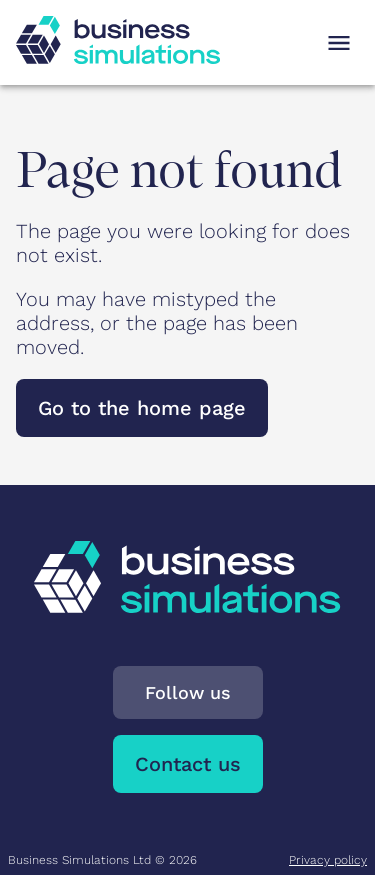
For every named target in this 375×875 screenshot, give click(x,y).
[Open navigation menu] (339, 43)
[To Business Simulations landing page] (118, 57)
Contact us (188, 764)
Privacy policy (328, 860)
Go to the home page (142, 408)
